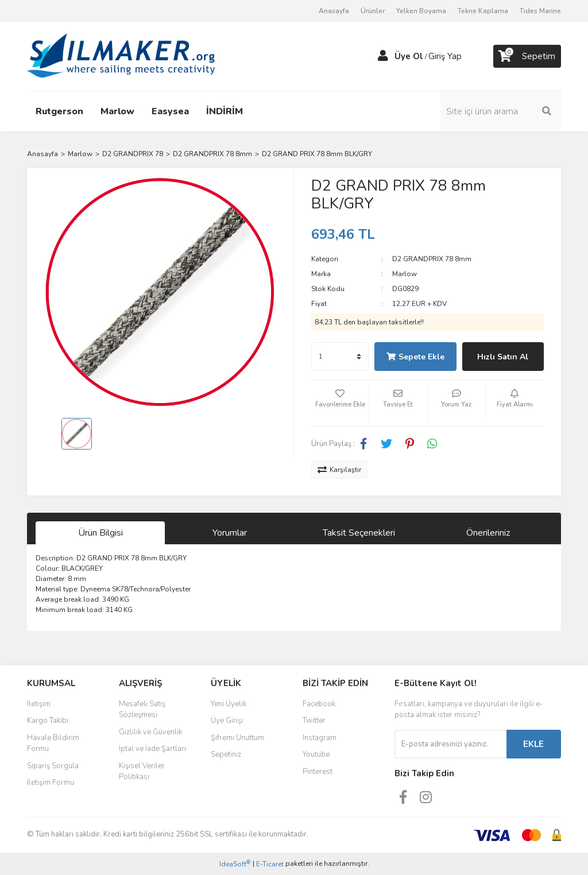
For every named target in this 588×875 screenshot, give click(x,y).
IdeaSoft (235, 864)
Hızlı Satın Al (503, 357)
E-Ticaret (270, 864)
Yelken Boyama (421, 11)
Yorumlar (230, 533)
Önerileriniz (488, 533)
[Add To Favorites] (340, 403)
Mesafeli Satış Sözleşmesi (142, 710)
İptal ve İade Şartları (152, 749)
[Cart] (527, 56)
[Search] (501, 111)
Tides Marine (540, 11)
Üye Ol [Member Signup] (409, 56)
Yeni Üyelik (229, 704)
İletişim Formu (51, 783)
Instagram (320, 738)
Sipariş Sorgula (53, 766)
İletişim (39, 704)
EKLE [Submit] (533, 744)
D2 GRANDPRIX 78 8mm (432, 259)
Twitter (314, 721)
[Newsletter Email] (450, 744)
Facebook (319, 704)
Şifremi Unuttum (237, 738)
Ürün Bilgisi (100, 533)
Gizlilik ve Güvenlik (150, 732)
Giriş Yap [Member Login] (445, 56)
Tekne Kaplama (483, 11)
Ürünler (373, 11)
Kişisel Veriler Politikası (142, 772)
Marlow (405, 274)
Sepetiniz (226, 754)
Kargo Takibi (48, 721)
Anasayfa (334, 11)
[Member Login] (383, 56)
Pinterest (318, 772)
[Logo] (121, 56)
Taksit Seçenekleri (359, 533)
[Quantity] (340, 357)
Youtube (316, 754)
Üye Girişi (227, 721)
